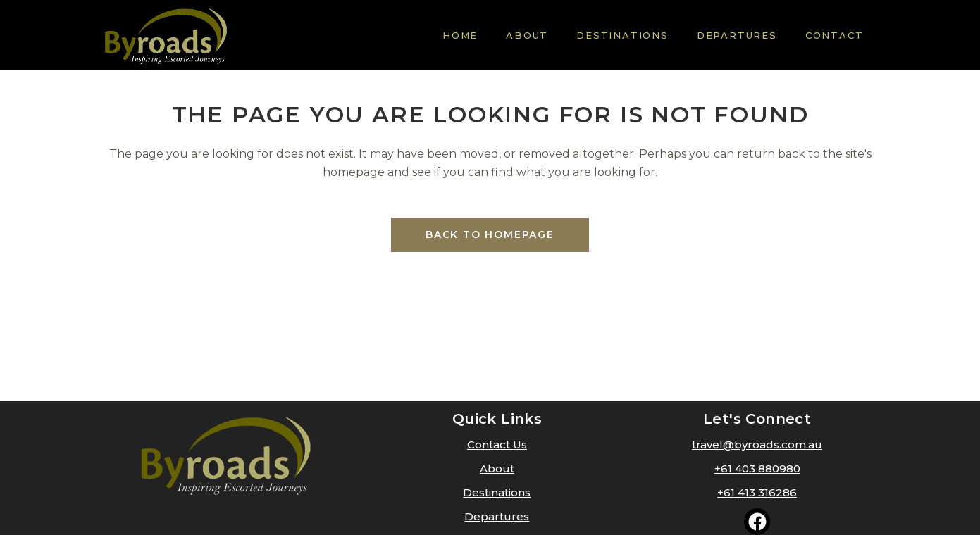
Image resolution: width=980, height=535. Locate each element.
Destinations (497, 492)
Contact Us (497, 445)
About (497, 468)
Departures (497, 516)
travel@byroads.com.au (757, 445)
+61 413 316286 (757, 492)
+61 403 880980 (757, 468)
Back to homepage (490, 234)
